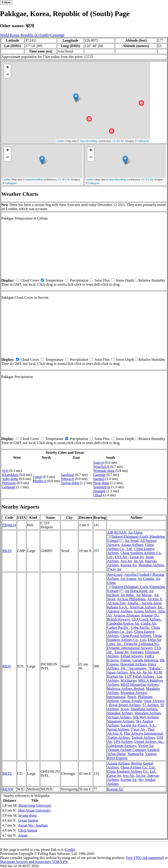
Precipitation (79, 280)
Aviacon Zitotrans (126, 615)
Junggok (99, 491)
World (5, 35)
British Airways (119, 619)
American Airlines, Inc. (147, 607)
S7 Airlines (150, 705)
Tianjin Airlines (118, 738)
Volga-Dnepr (116, 754)
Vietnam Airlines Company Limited (133, 750)
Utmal (37, 477)
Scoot (125, 709)
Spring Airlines (118, 729)
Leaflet (61, 141)
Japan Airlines (117, 672)
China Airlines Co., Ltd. (130, 547)
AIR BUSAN (117, 532)
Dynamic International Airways (130, 648)
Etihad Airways (132, 656)
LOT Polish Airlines (140, 676)
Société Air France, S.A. (138, 725)
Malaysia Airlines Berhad (126, 689)
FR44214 (9, 525)
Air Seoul (132, 541)
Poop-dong (101, 483)
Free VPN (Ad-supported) (145, 858)
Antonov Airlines (120, 611)
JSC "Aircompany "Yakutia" (141, 668)
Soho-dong (10, 479)
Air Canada (146, 579)
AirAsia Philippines (131, 599)
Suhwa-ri (67, 479)
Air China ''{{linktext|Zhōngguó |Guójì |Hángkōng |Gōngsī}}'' (136, 537)
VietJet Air (146, 746)
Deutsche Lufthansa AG (142, 644)
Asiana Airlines (132, 545)
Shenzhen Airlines (148, 713)
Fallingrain (143, 141)
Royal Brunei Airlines (125, 705)
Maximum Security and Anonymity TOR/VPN (34, 862)
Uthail (98, 495)
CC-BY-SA (118, 141)
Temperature (54, 280)
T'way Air (114, 569)
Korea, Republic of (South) (30, 35)
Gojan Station (28, 820)
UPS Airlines (123, 742)
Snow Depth (125, 280)
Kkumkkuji (10, 475)
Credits (70, 850)
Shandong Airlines (144, 709)
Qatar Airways (154, 701)
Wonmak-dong (104, 471)
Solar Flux (102, 280)
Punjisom (9, 483)
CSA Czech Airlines (147, 619)
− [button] (8, 75)
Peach (132, 697)
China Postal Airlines (136, 636)
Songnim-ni (102, 487)
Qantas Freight (131, 701)
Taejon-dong (70, 483)
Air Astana (128, 579)
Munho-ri (40, 481)
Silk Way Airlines (146, 717)
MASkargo (129, 680)
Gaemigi (99, 475)
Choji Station (28, 830)
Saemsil (99, 479)
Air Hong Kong (136, 591)
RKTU (7, 774)
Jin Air (138, 561)
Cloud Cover (30, 280)
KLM (158, 672)
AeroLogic (115, 575)
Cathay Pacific (118, 628)
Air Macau (144, 595)
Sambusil (67, 475)
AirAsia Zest (116, 603)
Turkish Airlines (143, 738)
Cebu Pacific (140, 628)
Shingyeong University (35, 805)
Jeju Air (126, 561)
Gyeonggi (57, 35)
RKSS (7, 551)
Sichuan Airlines (119, 717)
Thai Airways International (143, 733)
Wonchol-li (101, 467)
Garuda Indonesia (145, 660)
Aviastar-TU (150, 615)
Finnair (126, 660)
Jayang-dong (27, 815)
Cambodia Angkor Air (123, 623)
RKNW (8, 789)
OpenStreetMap (89, 141)
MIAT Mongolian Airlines (140, 685)
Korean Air (129, 565)
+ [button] (8, 68)
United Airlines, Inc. (149, 742)
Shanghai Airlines (151, 565)
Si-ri (5, 471)
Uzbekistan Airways (122, 746)
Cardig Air (148, 623)
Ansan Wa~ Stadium (33, 825)
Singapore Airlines (121, 721)
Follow (6, 2)
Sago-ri (98, 463)
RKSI (7, 666)
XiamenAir (135, 754)
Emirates (137, 652)
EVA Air (121, 557)
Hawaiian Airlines (133, 664)
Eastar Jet (137, 557)
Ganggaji (9, 487)
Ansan (23, 835)
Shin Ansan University (34, 810)
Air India (127, 595)
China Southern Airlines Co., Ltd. (134, 638)
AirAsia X (154, 599)
